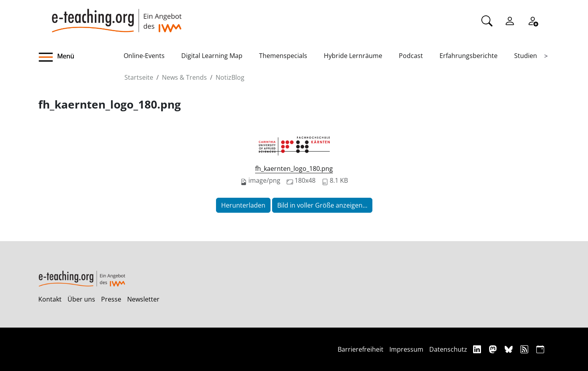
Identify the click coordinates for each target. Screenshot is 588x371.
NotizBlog (230, 77)
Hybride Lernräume (353, 56)
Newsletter (143, 299)
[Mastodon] (494, 349)
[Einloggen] (510, 20)
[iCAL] (540, 349)
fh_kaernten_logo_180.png (294, 169)
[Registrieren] (533, 20)
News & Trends (184, 77)
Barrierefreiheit (361, 349)
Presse (111, 299)
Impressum (406, 349)
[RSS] (525, 349)
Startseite (139, 77)
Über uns (81, 299)
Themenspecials (283, 56)
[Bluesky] (510, 349)
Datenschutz (448, 349)
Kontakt (50, 299)
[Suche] (487, 20)
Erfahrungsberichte (469, 56)
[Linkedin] (478, 349)
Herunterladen (243, 205)
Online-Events (144, 56)
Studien (526, 56)
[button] (81, 57)
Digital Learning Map (212, 56)
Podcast (411, 56)
